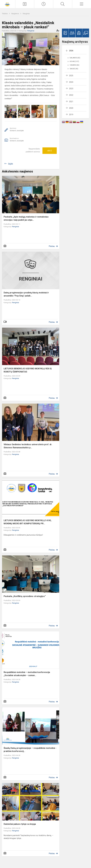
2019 (71, 115)
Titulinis (5, 14)
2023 (71, 89)
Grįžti (11, 164)
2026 (71, 51)
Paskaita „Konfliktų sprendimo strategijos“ (25, 596)
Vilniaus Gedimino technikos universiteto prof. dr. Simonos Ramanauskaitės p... (28, 446)
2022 (71, 95)
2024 (71, 82)
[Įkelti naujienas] (25, 4)
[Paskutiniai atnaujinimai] (44, 4)
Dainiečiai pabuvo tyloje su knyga (20, 824)
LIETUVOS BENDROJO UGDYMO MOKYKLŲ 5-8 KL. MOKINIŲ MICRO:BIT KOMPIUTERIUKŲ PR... (28, 522)
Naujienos (15, 14)
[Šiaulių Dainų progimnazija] (8, 4)
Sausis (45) (74, 69)
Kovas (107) (74, 61)
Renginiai (26, 14)
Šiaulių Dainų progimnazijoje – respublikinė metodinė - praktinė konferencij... (30, 750)
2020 (71, 108)
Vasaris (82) (75, 65)
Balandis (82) (75, 58)
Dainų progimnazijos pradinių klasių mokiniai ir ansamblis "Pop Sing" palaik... (26, 294)
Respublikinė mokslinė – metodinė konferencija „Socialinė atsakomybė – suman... (27, 674)
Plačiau (52, 246)
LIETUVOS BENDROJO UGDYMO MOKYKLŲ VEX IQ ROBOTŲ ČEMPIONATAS (28, 370)
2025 (71, 76)
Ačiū (50, 151)
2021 (71, 102)
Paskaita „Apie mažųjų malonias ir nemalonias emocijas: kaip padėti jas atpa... (26, 218)
